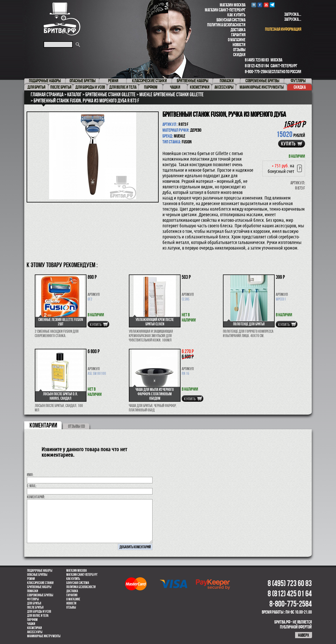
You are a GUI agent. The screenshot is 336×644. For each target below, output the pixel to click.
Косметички (34, 628)
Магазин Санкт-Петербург (225, 10)
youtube (266, 5)
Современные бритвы (40, 595)
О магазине (237, 40)
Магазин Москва (233, 5)
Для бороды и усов (39, 612)
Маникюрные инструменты (44, 636)
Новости (239, 45)
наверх (304, 635)
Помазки (33, 591)
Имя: (30, 475)
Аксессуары (35, 632)
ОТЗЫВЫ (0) (77, 426)
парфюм (32, 620)
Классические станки (40, 583)
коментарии (43, 425)
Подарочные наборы (40, 571)
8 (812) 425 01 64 (257, 66)
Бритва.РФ (62, 19)
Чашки (31, 624)
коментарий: (36, 497)
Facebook (260, 5)
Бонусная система (231, 20)
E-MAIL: (32, 486)
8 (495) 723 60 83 (257, 60)
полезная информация (283, 29)
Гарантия (238, 35)
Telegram (272, 5)
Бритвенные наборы (39, 587)
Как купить (236, 15)
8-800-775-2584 (256, 72)
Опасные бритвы (37, 575)
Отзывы (239, 50)
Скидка (300, 87)
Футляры (33, 599)
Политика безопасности (226, 25)
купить (288, 144)
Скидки (239, 55)
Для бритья (34, 603)
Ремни (31, 579)
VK (254, 5)
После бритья (35, 607)
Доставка (238, 30)
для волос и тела (38, 616)
